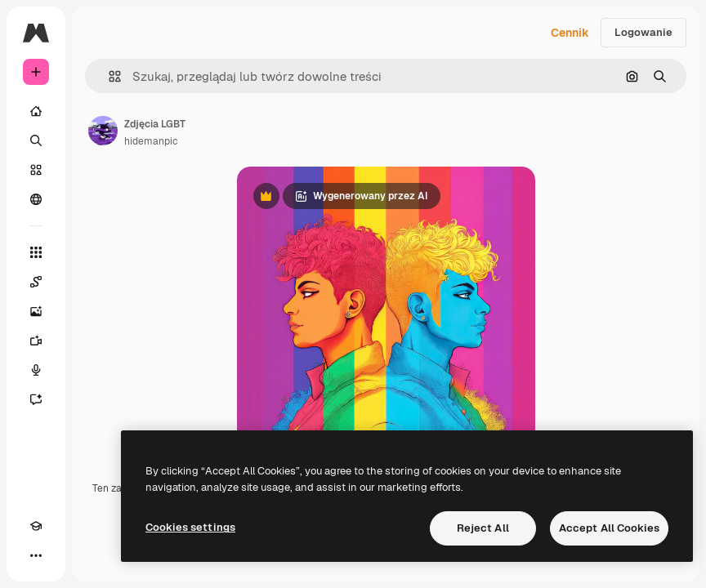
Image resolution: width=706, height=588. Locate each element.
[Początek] (36, 111)
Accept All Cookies (609, 528)
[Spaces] (36, 282)
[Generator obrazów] (36, 311)
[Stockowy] (36, 170)
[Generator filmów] (36, 341)
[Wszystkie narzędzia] (36, 252)
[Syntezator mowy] (36, 370)
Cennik (570, 33)
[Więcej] (36, 555)
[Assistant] (36, 399)
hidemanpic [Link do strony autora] (151, 141)
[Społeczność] (36, 199)
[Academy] (36, 526)
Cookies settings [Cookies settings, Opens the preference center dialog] (190, 527)
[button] (108, 76)
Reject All (483, 528)
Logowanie (643, 32)
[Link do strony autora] (103, 131)
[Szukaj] (36, 140)
